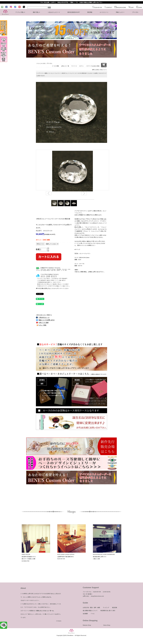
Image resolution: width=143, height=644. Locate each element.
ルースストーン (104, 12)
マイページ (74, 66)
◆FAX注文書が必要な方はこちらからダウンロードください (52, 288)
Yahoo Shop (107, 625)
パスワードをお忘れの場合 (93, 66)
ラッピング (106, 608)
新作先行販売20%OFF (74, 12)
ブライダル (135, 12)
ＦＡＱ (93, 614)
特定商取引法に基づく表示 (108, 611)
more (60, 621)
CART (131, 8)
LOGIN (139, 8)
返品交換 (115, 608)
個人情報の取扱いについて (90, 611)
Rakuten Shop (87, 625)
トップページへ (40, 73)
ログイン (81, 66)
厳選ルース (47, 73)
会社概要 (85, 614)
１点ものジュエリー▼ (54, 12)
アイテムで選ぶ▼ (20, 12)
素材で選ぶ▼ (37, 12)
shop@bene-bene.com (97, 596)
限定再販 (90, 12)
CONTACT (108, 8)
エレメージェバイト (56, 73)
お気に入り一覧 (65, 66)
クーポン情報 (55, 66)
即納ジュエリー (120, 12)
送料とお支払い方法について (99, 70)
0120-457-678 (97, 8)
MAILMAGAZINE (120, 8)
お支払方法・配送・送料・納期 (91, 608)
